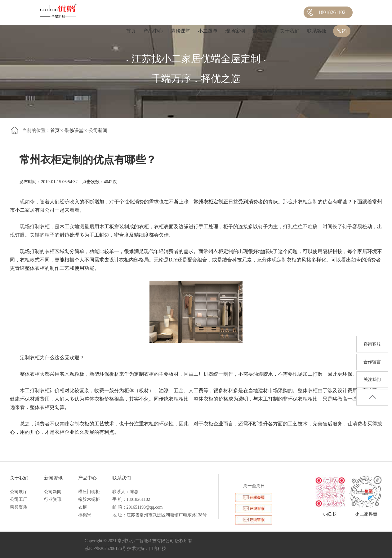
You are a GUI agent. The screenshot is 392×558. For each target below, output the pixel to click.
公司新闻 (98, 130)
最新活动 (262, 31)
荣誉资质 (19, 507)
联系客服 (317, 31)
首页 (131, 31)
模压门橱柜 (89, 492)
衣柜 (82, 507)
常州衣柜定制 (208, 202)
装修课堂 (180, 31)
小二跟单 (208, 31)
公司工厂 (19, 499)
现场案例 (235, 31)
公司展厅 (19, 492)
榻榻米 (85, 515)
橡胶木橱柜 (89, 499)
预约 (342, 31)
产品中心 (153, 31)
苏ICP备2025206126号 (105, 549)
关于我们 (290, 31)
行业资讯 (53, 499)
